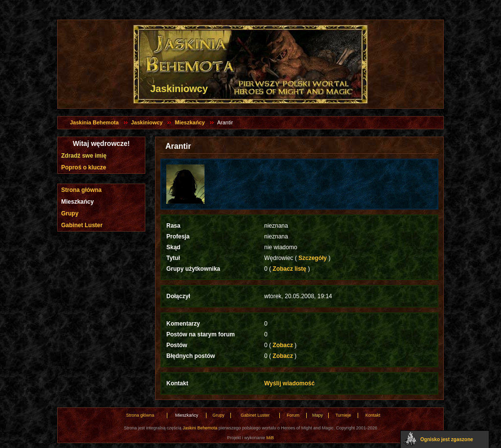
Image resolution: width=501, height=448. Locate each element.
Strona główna (81, 190)
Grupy (70, 213)
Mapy (318, 415)
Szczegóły (313, 258)
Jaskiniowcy (147, 122)
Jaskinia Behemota (94, 122)
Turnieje (343, 415)
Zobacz (283, 345)
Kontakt (373, 415)
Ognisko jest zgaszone (447, 439)
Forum (293, 415)
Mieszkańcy (190, 122)
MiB (270, 438)
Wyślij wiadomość (289, 383)
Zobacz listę (289, 269)
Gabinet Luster (82, 225)
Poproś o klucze (84, 167)
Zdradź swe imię (84, 156)
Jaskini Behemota (200, 428)
